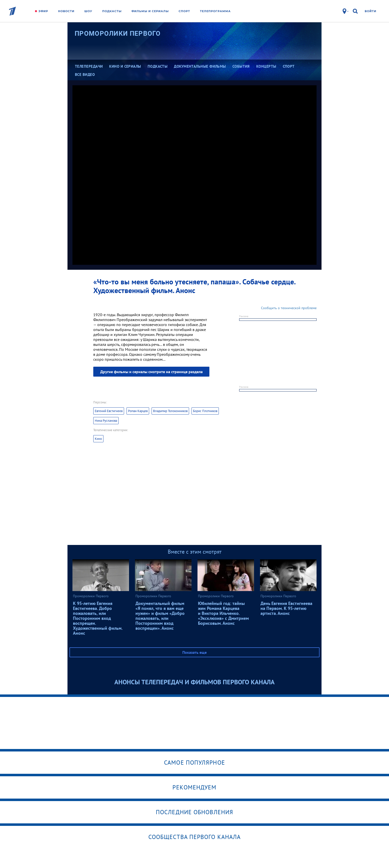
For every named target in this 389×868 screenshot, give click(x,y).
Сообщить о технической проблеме (289, 308)
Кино (98, 439)
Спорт (184, 11)
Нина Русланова (106, 421)
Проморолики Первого (118, 33)
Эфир (43, 11)
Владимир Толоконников (170, 411)
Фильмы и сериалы (150, 11)
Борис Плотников (205, 411)
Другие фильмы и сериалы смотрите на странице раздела (151, 372)
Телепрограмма (215, 11)
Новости (66, 11)
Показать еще (194, 652)
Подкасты (112, 11)
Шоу (88, 11)
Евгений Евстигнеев (109, 411)
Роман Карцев (138, 411)
